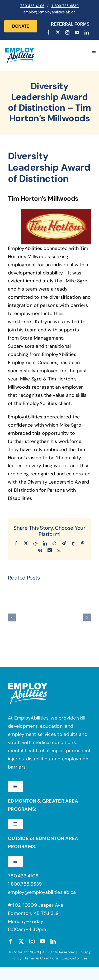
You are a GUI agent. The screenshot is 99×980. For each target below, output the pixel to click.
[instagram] (67, 32)
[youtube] (77, 32)
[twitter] (58, 32)
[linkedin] (87, 32)
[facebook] (48, 32)
